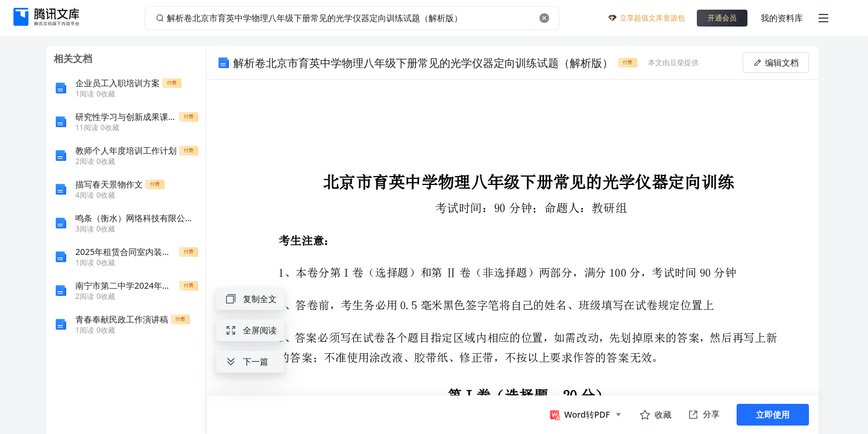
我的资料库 (782, 18)
